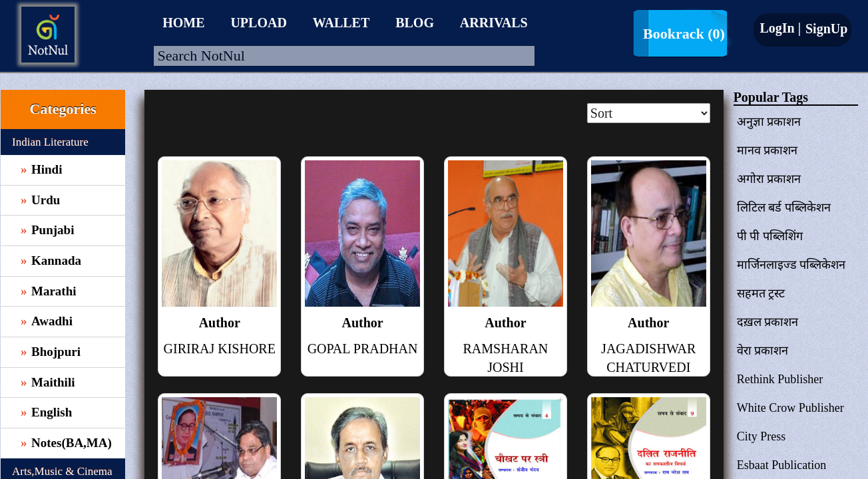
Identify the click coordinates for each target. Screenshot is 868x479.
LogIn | (780, 28)
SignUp (825, 29)
